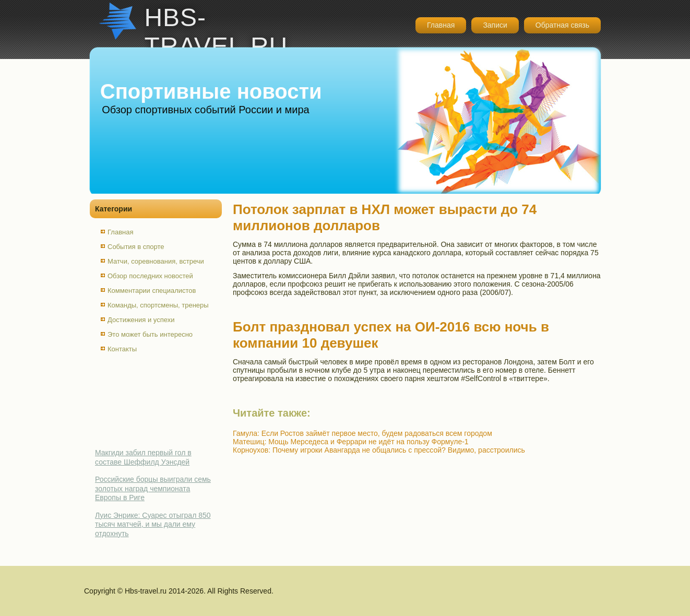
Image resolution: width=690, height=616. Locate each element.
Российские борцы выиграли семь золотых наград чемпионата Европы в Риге (153, 488)
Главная (441, 25)
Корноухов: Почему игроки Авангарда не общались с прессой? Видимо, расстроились (379, 450)
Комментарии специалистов (152, 291)
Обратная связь (562, 25)
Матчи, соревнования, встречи (156, 261)
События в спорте (136, 247)
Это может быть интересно (150, 334)
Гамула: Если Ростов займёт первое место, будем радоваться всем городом (362, 433)
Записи (495, 25)
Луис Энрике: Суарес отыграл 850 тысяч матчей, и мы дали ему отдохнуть (153, 524)
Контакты (122, 349)
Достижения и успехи (141, 320)
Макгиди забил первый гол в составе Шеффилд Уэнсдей (143, 457)
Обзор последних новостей (150, 276)
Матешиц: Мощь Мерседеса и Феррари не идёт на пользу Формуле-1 (351, 442)
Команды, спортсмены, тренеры (158, 305)
